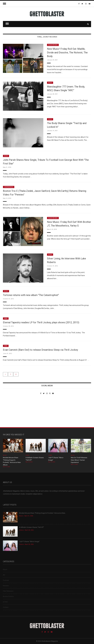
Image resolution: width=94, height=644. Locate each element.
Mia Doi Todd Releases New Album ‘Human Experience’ (79, 460)
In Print (5, 602)
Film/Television (8, 591)
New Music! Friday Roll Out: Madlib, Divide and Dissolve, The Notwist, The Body (67, 53)
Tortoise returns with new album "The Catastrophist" (31, 295)
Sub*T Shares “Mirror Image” (29, 541)
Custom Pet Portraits (10, 411)
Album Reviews (53, 45)
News (6, 319)
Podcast (6, 580)
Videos (27, 455)
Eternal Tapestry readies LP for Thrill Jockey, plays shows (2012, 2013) (41, 322)
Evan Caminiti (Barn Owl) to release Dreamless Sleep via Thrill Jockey (40, 350)
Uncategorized (9, 187)
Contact (6, 607)
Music (50, 83)
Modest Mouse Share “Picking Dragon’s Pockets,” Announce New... (43, 513)
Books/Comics (8, 596)
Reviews (6, 586)
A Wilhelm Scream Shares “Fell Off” (32, 527)
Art (4, 575)
